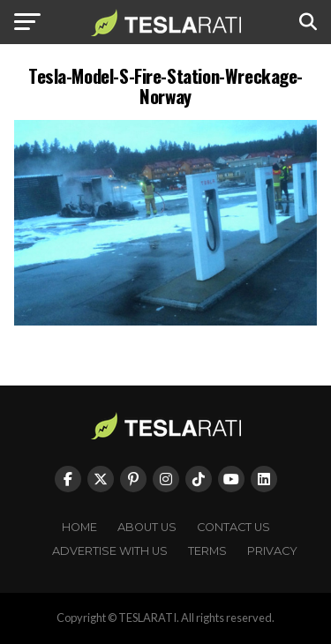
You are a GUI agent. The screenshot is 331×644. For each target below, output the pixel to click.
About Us (147, 527)
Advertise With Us (110, 551)
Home (79, 527)
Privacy (272, 551)
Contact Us (233, 527)
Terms (207, 551)
